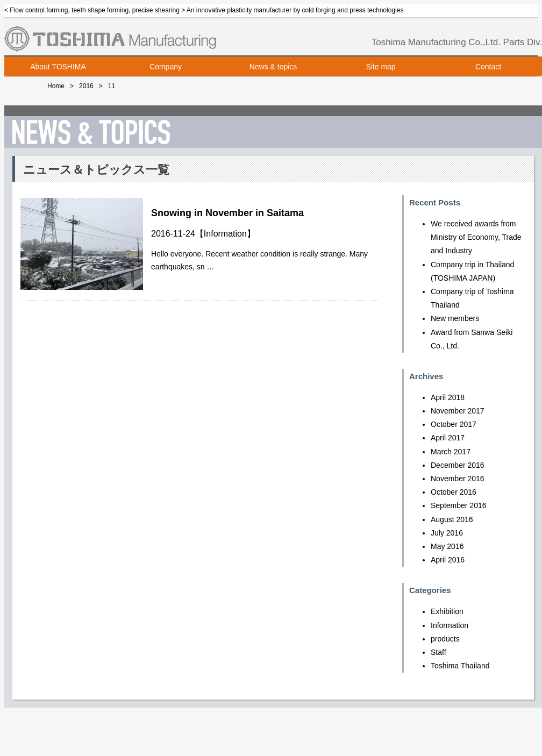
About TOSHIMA (58, 67)
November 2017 (458, 411)
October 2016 (454, 492)
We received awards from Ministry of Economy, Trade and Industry (476, 237)
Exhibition (447, 611)
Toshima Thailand (460, 666)
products (445, 639)
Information (225, 234)
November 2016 (458, 479)
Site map (380, 67)
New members (455, 318)
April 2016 (448, 560)
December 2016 (458, 465)
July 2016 (447, 533)
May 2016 (447, 546)
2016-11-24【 (177, 234)
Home (56, 86)
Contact (488, 67)
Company (166, 67)
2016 (86, 86)
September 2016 (459, 505)
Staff (438, 652)
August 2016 (452, 519)
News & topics (273, 67)
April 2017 (448, 438)
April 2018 (448, 397)
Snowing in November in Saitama (227, 213)
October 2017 (454, 424)
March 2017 (451, 452)
